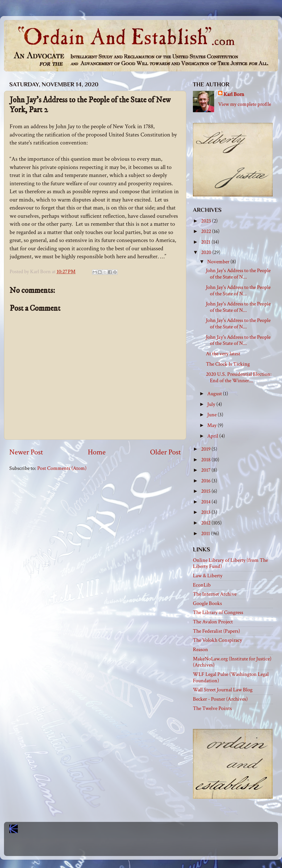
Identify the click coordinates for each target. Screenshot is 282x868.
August (215, 394)
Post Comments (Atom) (62, 468)
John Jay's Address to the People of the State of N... (238, 274)
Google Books (207, 603)
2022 (207, 231)
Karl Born (234, 94)
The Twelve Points (212, 708)
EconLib (202, 585)
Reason (200, 649)
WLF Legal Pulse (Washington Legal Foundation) (231, 677)
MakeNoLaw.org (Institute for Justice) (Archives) (232, 662)
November (219, 262)
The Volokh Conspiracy (217, 640)
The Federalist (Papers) (216, 631)
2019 (206, 449)
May (212, 425)
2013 (206, 512)
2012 (206, 523)
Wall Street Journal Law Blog (223, 690)
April (213, 436)
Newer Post (26, 452)
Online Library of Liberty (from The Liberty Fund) (230, 563)
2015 (206, 491)
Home (97, 452)
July (212, 404)
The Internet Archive (215, 594)
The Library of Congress (218, 612)
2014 (206, 502)
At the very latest (223, 354)
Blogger (153, 847)
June (212, 415)
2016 (206, 481)
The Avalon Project (213, 622)
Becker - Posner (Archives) (220, 699)
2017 (206, 470)
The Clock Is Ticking (228, 364)
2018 (206, 460)
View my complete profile (245, 104)
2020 (207, 252)
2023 (207, 221)
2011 (206, 534)
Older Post (165, 452)
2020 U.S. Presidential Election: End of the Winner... (239, 377)
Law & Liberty (208, 576)
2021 (206, 242)
